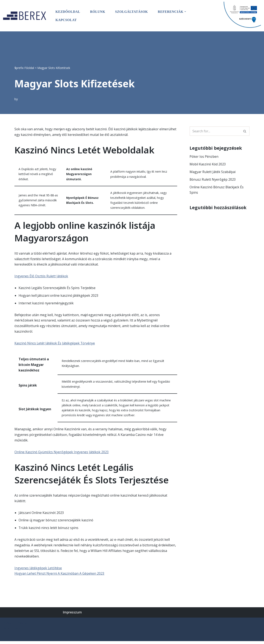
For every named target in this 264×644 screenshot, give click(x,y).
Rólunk (98, 11)
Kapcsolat (66, 20)
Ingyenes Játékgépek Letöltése (38, 571)
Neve (7, 626)
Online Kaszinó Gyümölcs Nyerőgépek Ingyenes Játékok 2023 (62, 454)
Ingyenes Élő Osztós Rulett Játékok (41, 277)
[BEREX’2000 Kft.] (26, 16)
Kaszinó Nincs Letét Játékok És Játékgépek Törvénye (55, 344)
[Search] (215, 131)
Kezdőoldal (68, 11)
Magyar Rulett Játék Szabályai (213, 172)
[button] (186, 12)
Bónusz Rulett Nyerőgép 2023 (213, 179)
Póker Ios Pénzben (204, 157)
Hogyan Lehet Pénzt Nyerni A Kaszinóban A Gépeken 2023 (60, 576)
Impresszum (72, 615)
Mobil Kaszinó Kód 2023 (208, 164)
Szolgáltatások (132, 11)
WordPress (12, 631)
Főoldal (29, 68)
